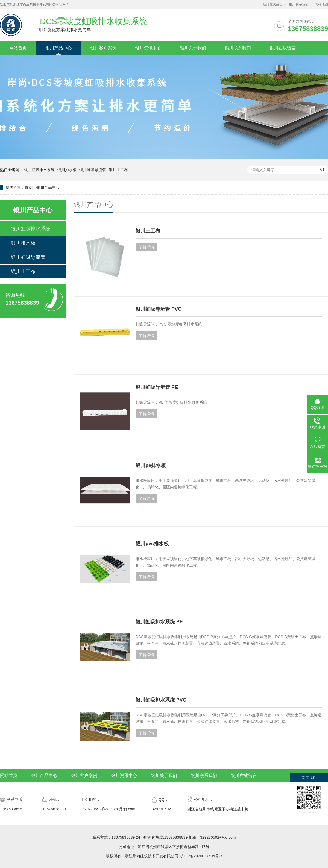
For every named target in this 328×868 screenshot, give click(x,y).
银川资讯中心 (148, 48)
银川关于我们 (193, 48)
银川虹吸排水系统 (39, 170)
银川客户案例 (103, 48)
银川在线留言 (273, 4)
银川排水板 (67, 170)
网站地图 (321, 4)
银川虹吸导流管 (93, 170)
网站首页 (18, 48)
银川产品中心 (58, 48)
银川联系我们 (299, 4)
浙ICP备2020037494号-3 (201, 856)
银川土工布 (118, 170)
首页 (28, 187)
